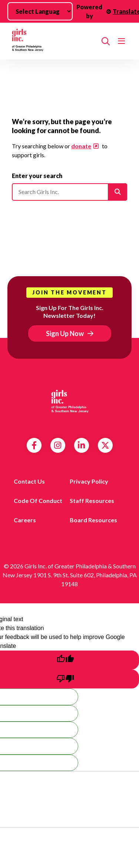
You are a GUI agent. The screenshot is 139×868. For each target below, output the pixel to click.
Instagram (58, 445)
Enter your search (37, 176)
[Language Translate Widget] (40, 11)
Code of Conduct (38, 501)
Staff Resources (92, 501)
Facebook (34, 445)
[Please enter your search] (69, 192)
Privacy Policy (89, 481)
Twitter (105, 445)
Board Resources (93, 520)
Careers (25, 520)
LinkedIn (81, 445)
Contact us (29, 481)
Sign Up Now (65, 333)
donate (81, 146)
